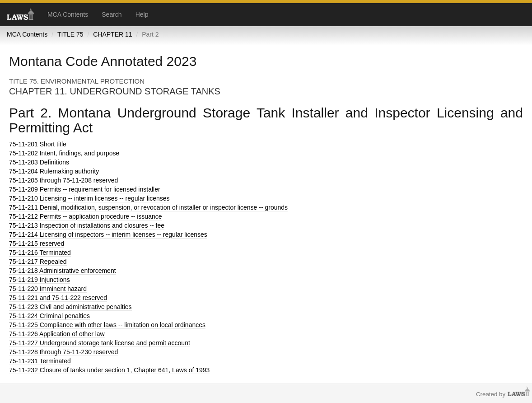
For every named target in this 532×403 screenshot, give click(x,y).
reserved (37, 244)
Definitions (39, 162)
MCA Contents (68, 14)
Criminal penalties (49, 316)
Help (142, 14)
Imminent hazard (48, 289)
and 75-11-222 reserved (58, 298)
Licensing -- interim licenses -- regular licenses (89, 198)
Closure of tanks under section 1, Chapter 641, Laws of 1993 (109, 370)
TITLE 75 (70, 34)
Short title (38, 144)
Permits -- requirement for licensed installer (85, 189)
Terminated (40, 253)
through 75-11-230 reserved (63, 352)
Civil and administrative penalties (70, 307)
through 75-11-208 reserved (63, 180)
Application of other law (57, 334)
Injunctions (40, 280)
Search (112, 14)
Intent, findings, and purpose (64, 153)
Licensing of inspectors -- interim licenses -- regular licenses (108, 234)
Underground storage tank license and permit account (100, 343)
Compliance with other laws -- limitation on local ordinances (107, 325)
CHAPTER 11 (112, 34)
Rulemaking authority (54, 171)
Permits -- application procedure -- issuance (86, 216)
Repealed (38, 262)
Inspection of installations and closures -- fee (87, 225)
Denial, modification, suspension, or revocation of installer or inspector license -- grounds (148, 207)
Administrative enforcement (63, 271)
